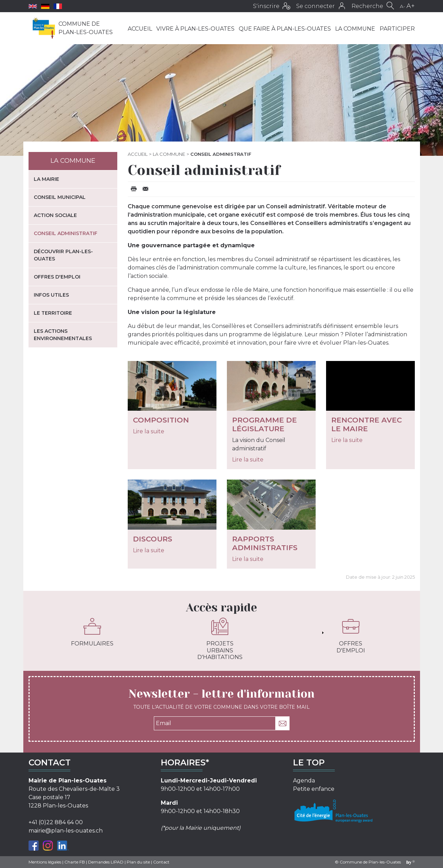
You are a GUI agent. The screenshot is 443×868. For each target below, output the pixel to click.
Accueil (140, 29)
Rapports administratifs (265, 543)
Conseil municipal (60, 197)
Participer (397, 29)
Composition (161, 420)
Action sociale (55, 215)
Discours (153, 539)
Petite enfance (314, 789)
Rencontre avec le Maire (367, 424)
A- (402, 6)
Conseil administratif (66, 233)
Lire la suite (149, 431)
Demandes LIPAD (106, 862)
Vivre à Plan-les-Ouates (195, 29)
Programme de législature (264, 424)
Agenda (304, 781)
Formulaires (92, 632)
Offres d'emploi (57, 277)
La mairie (46, 179)
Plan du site (138, 862)
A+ (411, 6)
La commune (355, 29)
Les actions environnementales (63, 335)
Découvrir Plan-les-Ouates (63, 255)
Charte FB (75, 862)
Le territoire (53, 313)
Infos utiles (51, 295)
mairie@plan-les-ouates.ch (66, 831)
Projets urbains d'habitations (220, 639)
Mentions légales (45, 862)
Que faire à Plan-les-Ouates (285, 29)
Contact (161, 862)
